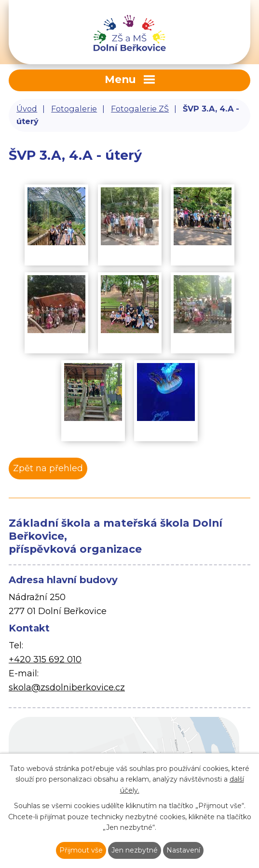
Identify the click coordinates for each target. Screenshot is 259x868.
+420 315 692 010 (45, 659)
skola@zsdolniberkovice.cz (67, 687)
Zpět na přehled (48, 468)
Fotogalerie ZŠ (140, 109)
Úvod (27, 109)
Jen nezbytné (135, 850)
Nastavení (183, 850)
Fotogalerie (74, 109)
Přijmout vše (81, 850)
